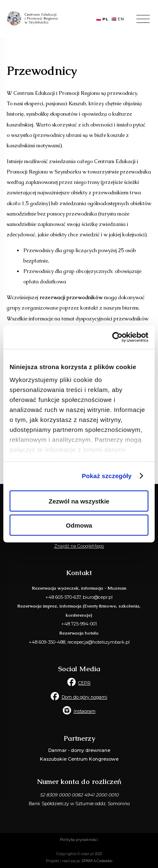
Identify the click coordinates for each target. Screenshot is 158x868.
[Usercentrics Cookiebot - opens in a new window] (113, 337)
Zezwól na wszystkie (79, 501)
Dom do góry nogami (84, 697)
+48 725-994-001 (79, 624)
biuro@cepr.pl (98, 597)
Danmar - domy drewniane (79, 750)
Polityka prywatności (79, 840)
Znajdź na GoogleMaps (79, 546)
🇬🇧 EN (118, 19)
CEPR (84, 683)
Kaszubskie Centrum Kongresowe (79, 759)
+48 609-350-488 (47, 642)
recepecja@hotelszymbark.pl (99, 642)
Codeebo (104, 861)
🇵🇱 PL (102, 19)
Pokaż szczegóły (107, 476)
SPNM (87, 861)
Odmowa (79, 525)
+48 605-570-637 (63, 597)
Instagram (85, 711)
